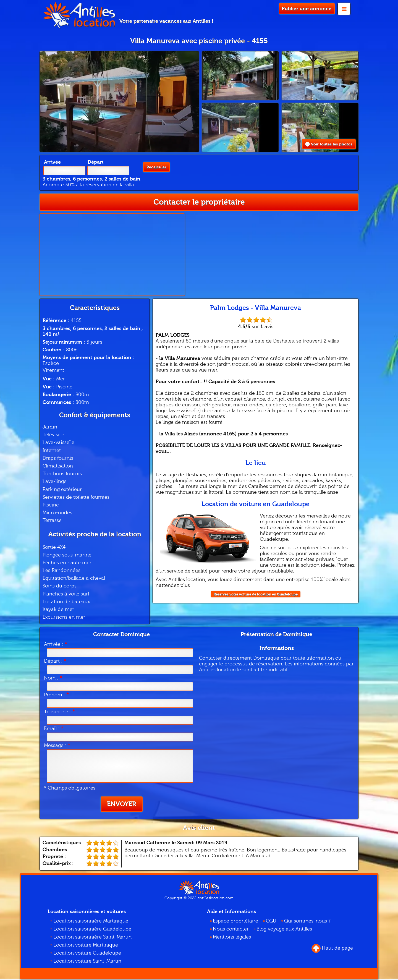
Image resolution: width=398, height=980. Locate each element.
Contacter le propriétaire (199, 203)
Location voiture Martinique (86, 946)
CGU (271, 922)
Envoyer (122, 805)
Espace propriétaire (235, 922)
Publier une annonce (307, 9)
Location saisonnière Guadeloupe (92, 930)
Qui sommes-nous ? (307, 922)
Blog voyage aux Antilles (284, 930)
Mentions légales (232, 938)
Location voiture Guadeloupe (87, 954)
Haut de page (332, 950)
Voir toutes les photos (324, 144)
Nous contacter (231, 930)
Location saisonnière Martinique (91, 922)
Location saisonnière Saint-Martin (92, 938)
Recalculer (154, 171)
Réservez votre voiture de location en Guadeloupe (256, 596)
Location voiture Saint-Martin (87, 962)
